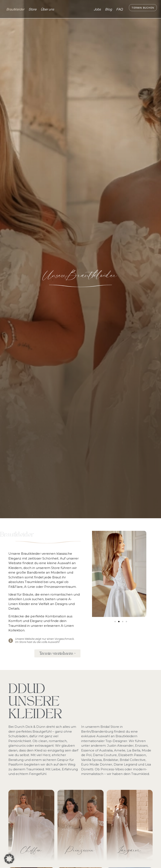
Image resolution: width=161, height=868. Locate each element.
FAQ (119, 9)
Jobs (97, 9)
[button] (115, 622)
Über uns (47, 9)
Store (32, 9)
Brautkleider (15, 9)
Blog (108, 9)
